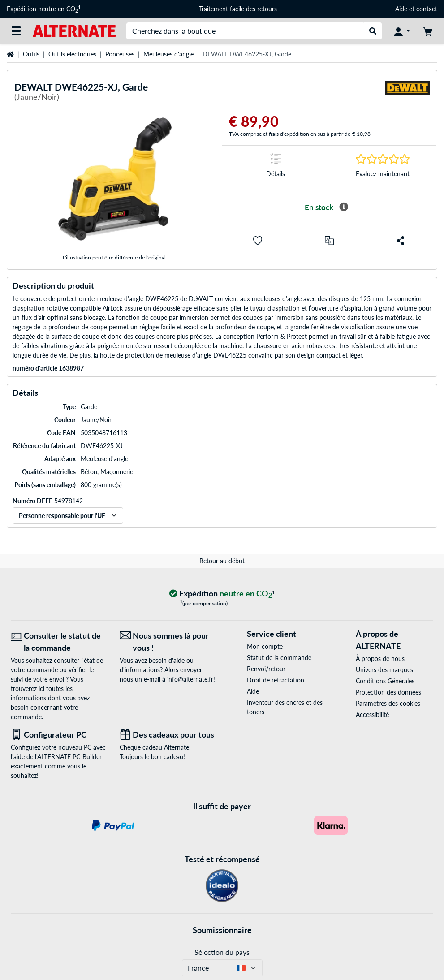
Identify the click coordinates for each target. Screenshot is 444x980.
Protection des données (388, 692)
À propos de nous (380, 658)
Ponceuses (120, 54)
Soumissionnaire (222, 930)
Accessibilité (372, 714)
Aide (401, 9)
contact (427, 9)
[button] (258, 241)
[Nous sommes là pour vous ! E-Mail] (167, 642)
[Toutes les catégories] (16, 31)
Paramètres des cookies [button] (388, 703)
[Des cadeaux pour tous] (167, 735)
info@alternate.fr (190, 679)
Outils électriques (72, 54)
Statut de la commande (279, 658)
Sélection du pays (222, 952)
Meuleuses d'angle (168, 54)
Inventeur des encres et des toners (285, 707)
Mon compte (265, 646)
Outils (31, 54)
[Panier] (428, 31)
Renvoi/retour (266, 669)
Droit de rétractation (276, 680)
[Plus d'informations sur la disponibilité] (344, 207)
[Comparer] (329, 241)
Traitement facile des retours (238, 9)
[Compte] (402, 31)
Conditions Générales (385, 681)
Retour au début (222, 561)
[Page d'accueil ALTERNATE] (74, 30)
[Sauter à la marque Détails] (276, 168)
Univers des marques (384, 670)
